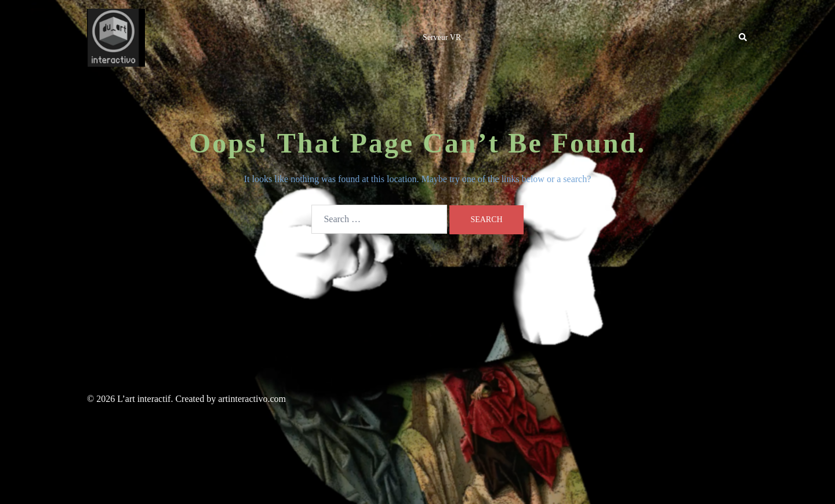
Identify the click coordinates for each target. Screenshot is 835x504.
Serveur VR (442, 37)
